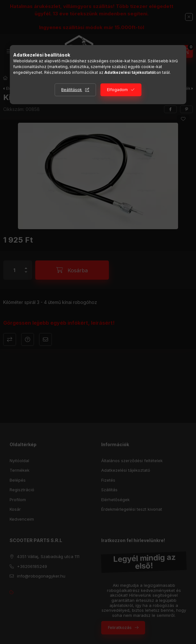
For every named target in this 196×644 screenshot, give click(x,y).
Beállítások (72, 90)
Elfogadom (117, 90)
